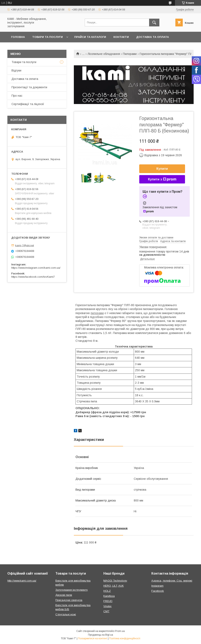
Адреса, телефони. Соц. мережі (172, 581)
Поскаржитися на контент (93, 638)
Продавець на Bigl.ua (100, 635)
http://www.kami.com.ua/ (22, 581)
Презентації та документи (29, 87)
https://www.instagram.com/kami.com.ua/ (36, 268)
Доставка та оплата (152, 37)
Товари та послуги (47, 37)
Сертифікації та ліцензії (28, 104)
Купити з (162, 179)
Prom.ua (120, 631)
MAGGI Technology (115, 581)
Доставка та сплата (25, 79)
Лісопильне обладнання (104, 54)
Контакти (121, 37)
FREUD (108, 601)
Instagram (157, 586)
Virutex (107, 606)
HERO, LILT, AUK (114, 586)
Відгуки (16, 70)
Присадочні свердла (69, 600)
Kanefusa (109, 596)
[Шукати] (154, 23)
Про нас (17, 96)
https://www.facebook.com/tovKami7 (33, 277)
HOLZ (107, 591)
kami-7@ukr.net (25, 245)
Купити (162, 169)
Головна (18, 37)
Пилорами (130, 54)
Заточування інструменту (72, 590)
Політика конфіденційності (125, 638)
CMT (106, 611)
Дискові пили (64, 595)
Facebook (158, 591)
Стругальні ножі (66, 614)
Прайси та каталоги (90, 37)
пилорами (97, 313)
